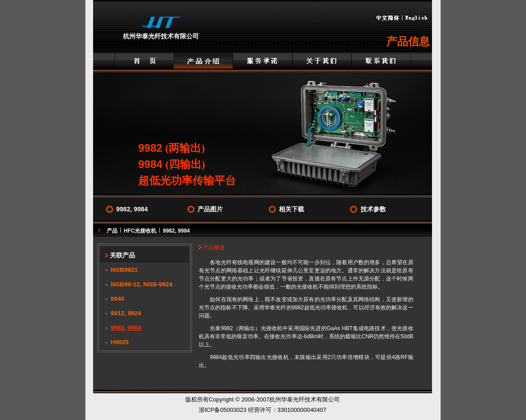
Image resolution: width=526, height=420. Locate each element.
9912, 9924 (126, 313)
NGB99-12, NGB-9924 (142, 284)
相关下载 (291, 209)
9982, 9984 (132, 209)
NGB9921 (124, 270)
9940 (117, 299)
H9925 (120, 342)
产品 (112, 231)
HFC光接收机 (140, 231)
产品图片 (210, 209)
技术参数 (373, 209)
